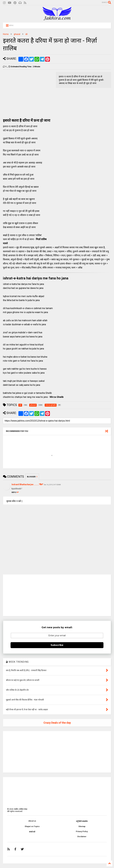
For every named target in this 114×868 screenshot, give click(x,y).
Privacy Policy (82, 831)
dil (26, 34)
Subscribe (57, 645)
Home (6, 34)
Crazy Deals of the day (57, 723)
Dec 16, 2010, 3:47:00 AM (52, 485)
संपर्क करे (32, 832)
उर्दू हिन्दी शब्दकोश (82, 821)
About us (32, 821)
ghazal (17, 34)
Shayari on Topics (32, 826)
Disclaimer (82, 837)
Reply (15, 492)
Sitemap (82, 826)
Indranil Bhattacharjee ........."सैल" (27, 484)
